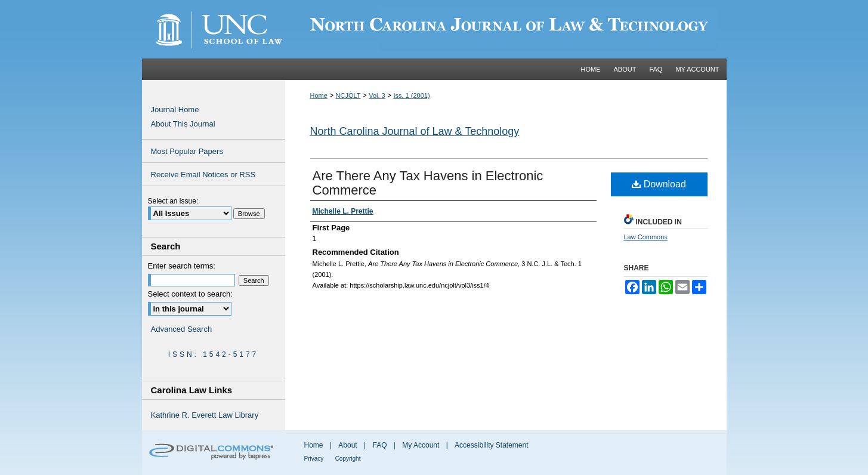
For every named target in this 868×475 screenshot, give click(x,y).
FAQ (379, 445)
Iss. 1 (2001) (411, 95)
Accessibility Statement (491, 445)
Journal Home (175, 110)
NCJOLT (348, 95)
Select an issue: (173, 201)
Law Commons (646, 237)
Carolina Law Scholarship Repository (506, 29)
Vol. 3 (377, 95)
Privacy (314, 459)
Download (659, 184)
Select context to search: (190, 294)
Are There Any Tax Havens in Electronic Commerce (428, 183)
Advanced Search (182, 329)
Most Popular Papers (187, 151)
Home (319, 95)
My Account (421, 445)
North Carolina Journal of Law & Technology (415, 131)
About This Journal (183, 124)
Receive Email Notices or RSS (203, 175)
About (347, 445)
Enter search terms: (182, 266)
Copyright (348, 459)
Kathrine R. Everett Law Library (205, 415)
